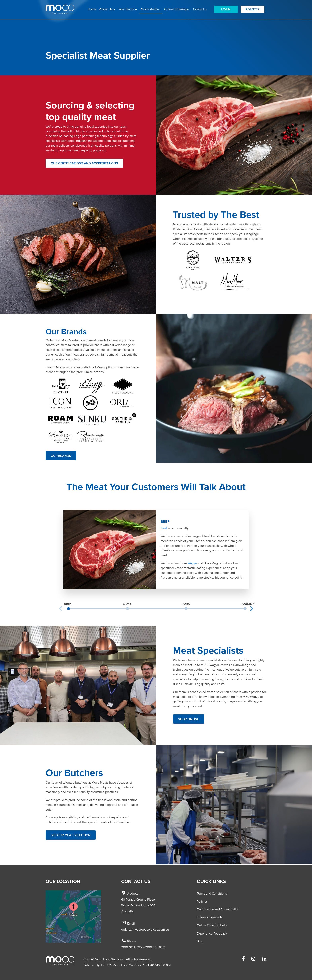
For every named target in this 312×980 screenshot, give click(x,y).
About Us (106, 9)
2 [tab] (127, 609)
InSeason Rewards (210, 917)
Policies (202, 901)
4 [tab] (245, 609)
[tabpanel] (156, 549)
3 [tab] (186, 609)
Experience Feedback (212, 933)
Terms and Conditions (212, 893)
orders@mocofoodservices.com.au (145, 929)
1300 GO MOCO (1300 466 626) (143, 947)
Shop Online (189, 719)
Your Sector (127, 9)
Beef (164, 528)
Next (252, 609)
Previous (60, 609)
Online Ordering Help (212, 925)
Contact (199, 9)
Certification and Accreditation (218, 909)
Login (226, 9)
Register (253, 9)
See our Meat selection (71, 835)
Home (92, 9)
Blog (200, 941)
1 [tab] (68, 609)
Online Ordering (176, 9)
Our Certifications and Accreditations (84, 163)
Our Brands (61, 456)
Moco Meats (152, 9)
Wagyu (192, 563)
